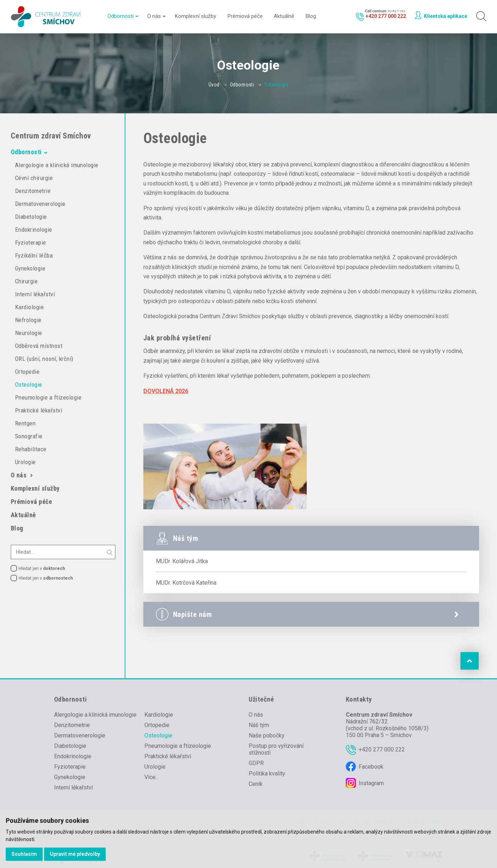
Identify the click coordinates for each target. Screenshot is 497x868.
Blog (311, 16)
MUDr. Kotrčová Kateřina (186, 583)
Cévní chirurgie (34, 178)
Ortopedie (27, 372)
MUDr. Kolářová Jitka (182, 561)
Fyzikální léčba (34, 255)
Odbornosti (121, 16)
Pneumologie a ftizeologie (48, 397)
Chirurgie (26, 281)
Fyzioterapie (31, 242)
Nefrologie (28, 320)
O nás (154, 16)
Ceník (256, 784)
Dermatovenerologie (40, 204)
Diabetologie (31, 217)
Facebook (371, 767)
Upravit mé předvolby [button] (75, 854)
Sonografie (29, 436)
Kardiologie (29, 307)
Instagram (371, 783)
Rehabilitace (31, 449)
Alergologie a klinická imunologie (57, 165)
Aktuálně (284, 16)
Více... (152, 777)
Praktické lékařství (39, 410)
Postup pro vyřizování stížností (276, 749)
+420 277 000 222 (382, 749)
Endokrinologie (34, 230)
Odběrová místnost (39, 346)
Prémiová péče (245, 16)
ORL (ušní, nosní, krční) (44, 359)
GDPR (256, 763)
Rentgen (25, 423)
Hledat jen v (42, 569)
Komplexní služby (195, 16)
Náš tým (259, 725)
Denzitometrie (33, 191)
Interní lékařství (35, 294)
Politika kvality (267, 773)
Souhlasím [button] (24, 854)
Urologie (25, 462)
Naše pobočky (267, 735)
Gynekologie (30, 268)
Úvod (214, 85)
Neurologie (29, 333)
